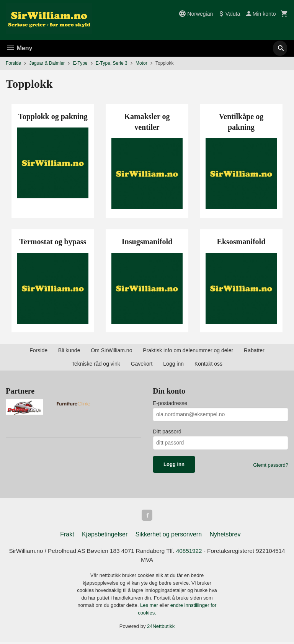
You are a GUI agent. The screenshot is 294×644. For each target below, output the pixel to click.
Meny (19, 48)
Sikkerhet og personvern (169, 535)
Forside (13, 63)
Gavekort (142, 364)
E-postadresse (170, 403)
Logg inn (173, 364)
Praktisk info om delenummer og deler (188, 350)
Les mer (150, 607)
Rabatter (254, 350)
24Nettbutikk (161, 628)
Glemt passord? (271, 465)
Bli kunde (69, 350)
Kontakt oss (208, 364)
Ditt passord (167, 432)
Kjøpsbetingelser (105, 535)
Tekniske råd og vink (96, 364)
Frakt (67, 535)
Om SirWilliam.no (111, 350)
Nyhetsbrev (225, 535)
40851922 (207, 552)
